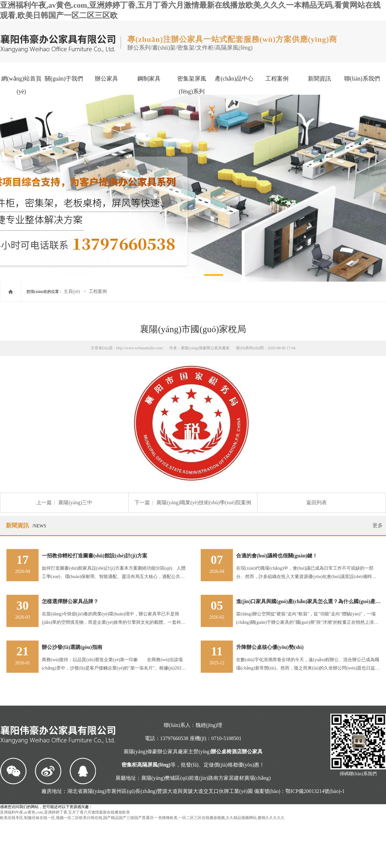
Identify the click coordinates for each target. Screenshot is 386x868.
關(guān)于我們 (64, 79)
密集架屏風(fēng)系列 (192, 85)
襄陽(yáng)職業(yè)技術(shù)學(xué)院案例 (204, 502)
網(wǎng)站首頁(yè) (21, 85)
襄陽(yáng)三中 (75, 502)
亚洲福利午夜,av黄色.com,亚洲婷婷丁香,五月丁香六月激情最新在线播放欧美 (65, 812)
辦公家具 (106, 79)
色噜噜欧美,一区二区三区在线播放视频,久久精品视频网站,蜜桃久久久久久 (221, 818)
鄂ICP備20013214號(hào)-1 (315, 791)
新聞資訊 (319, 79)
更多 (378, 525)
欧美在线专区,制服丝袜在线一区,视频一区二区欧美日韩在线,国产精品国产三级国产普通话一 (79, 818)
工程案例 (277, 79)
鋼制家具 (149, 79)
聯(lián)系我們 (362, 79)
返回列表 (317, 502)
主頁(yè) (72, 291)
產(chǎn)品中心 (234, 79)
